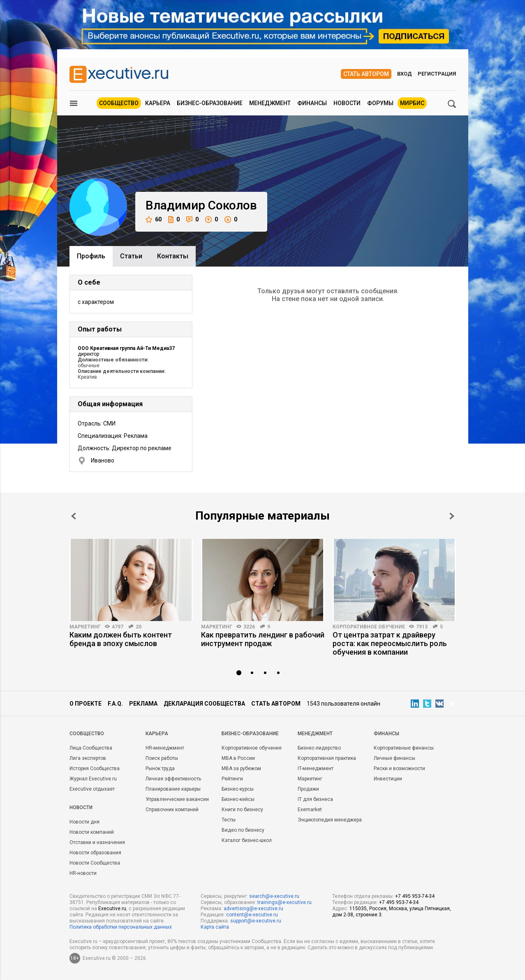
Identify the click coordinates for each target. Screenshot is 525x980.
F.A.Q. (115, 704)
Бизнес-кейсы (238, 799)
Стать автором (366, 74)
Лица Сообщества (91, 748)
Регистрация (437, 74)
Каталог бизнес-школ (247, 840)
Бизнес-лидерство (319, 748)
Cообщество (87, 734)
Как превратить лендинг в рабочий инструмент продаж (263, 639)
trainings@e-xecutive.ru (284, 902)
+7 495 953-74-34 (415, 896)
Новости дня (84, 822)
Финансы (312, 103)
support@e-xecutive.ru (256, 921)
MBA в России (238, 758)
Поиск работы (162, 758)
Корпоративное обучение (369, 627)
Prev (74, 516)
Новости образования (95, 853)
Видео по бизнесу (243, 830)
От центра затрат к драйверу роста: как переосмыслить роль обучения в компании (390, 643)
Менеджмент (270, 103)
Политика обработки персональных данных (121, 927)
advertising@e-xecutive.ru (253, 909)
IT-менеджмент (316, 768)
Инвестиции (388, 779)
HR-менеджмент (165, 748)
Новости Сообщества (95, 863)
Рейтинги (232, 779)
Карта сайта (215, 927)
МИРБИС (412, 103)
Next (452, 516)
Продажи (308, 789)
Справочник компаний (172, 810)
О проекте (86, 704)
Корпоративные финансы (404, 748)
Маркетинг (85, 627)
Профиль (91, 256)
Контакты (173, 256)
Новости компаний (92, 832)
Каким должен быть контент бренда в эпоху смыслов (121, 639)
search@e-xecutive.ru (274, 896)
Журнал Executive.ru (93, 779)
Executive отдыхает (92, 789)
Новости (347, 103)
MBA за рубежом (241, 768)
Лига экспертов (88, 758)
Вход (405, 74)
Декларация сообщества (204, 704)
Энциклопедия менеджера (330, 820)
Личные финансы (394, 758)
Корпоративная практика (327, 758)
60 (154, 220)
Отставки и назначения (97, 842)
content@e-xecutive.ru (252, 915)
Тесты (229, 820)
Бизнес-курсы (238, 789)
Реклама (143, 704)
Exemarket (310, 810)
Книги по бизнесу (242, 810)
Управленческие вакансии (177, 799)
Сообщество (119, 103)
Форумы (380, 103)
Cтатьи (131, 256)
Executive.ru (112, 909)
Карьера (158, 103)
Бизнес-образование (210, 103)
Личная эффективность (173, 779)
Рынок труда (160, 768)
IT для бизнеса (315, 799)
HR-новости (83, 873)
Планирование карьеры (173, 789)
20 (139, 627)
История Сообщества (95, 768)
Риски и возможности (399, 768)
